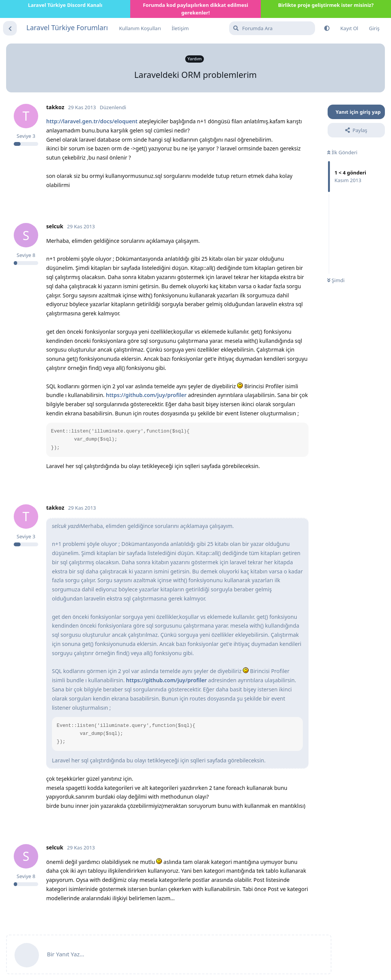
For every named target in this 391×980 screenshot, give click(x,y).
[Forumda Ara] (272, 28)
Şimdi (336, 280)
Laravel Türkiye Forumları (67, 27)
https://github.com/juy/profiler (146, 395)
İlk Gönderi (342, 152)
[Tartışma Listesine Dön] (10, 28)
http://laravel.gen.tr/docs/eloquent (92, 121)
